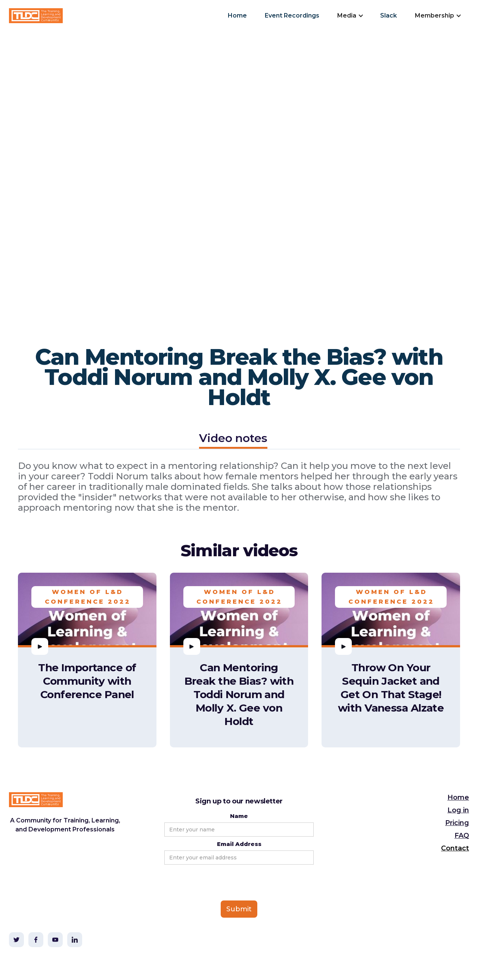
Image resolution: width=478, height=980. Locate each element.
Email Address (239, 844)
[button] (350, 16)
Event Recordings (292, 15)
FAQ (462, 836)
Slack (389, 15)
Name (239, 816)
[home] (36, 16)
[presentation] (221, 883)
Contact (455, 848)
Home (237, 15)
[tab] (233, 439)
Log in (458, 810)
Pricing (457, 823)
